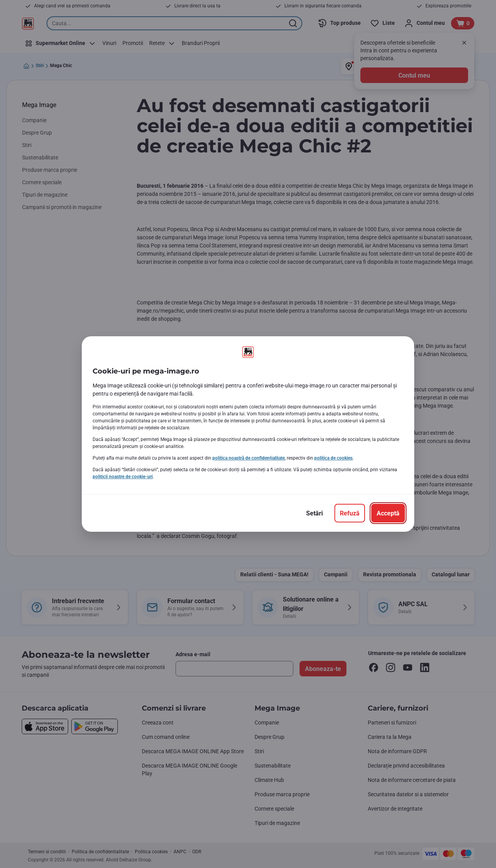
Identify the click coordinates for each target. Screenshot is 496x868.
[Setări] (314, 513)
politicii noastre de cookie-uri (123, 477)
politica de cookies (333, 458)
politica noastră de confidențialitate (249, 458)
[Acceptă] (388, 513)
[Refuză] (350, 513)
